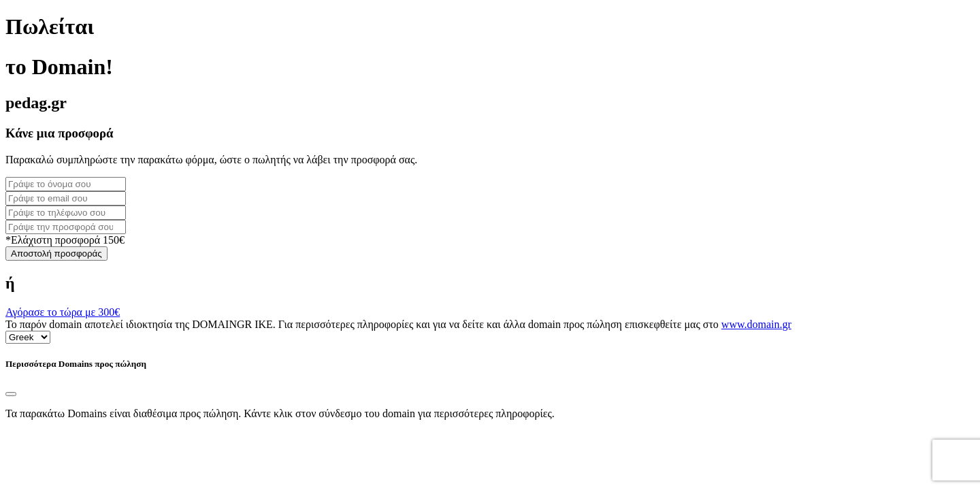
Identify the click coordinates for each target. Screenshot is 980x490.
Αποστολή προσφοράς (56, 254)
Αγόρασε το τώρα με (63, 312)
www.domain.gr (756, 324)
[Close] (11, 394)
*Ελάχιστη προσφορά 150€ (65, 240)
